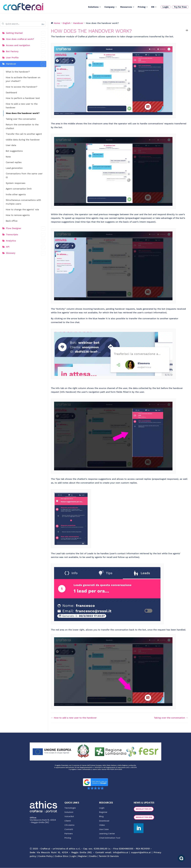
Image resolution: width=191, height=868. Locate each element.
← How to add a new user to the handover (74, 718)
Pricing (142, 7)
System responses (16, 183)
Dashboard (11, 92)
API (26, 247)
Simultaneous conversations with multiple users (23, 202)
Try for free (180, 7)
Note (8, 157)
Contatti (69, 829)
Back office (12, 221)
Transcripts (26, 235)
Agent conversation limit (19, 189)
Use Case (104, 829)
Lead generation (14, 168)
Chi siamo (69, 825)
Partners (69, 834)
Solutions (93, 7)
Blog (101, 816)
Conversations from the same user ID (24, 175)
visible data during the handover (23, 140)
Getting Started (26, 33)
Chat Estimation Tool (110, 838)
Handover (26, 64)
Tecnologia (70, 808)
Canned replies (14, 162)
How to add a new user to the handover (22, 106)
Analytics (26, 241)
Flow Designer (26, 229)
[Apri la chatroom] (181, 858)
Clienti (68, 821)
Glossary (26, 253)
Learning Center (107, 834)
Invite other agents (16, 194)
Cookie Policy (45, 856)
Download (104, 821)
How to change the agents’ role (22, 209)
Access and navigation (26, 46)
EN (153, 7)
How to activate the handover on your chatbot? (23, 79)
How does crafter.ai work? (26, 39)
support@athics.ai (141, 852)
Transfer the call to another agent (24, 134)
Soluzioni (69, 812)
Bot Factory (26, 52)
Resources (126, 7)
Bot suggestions (14, 151)
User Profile (26, 58)
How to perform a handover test (23, 98)
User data (11, 145)
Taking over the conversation (21, 119)
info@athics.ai (121, 852)
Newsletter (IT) (144, 809)
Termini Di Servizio (109, 856)
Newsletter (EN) (144, 817)
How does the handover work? (23, 113)
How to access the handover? (21, 87)
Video (102, 825)
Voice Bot (69, 816)
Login (166, 7)
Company (109, 7)
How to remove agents (18, 215)
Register (103, 812)
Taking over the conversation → (171, 718)
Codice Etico (62, 856)
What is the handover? (18, 72)
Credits (93, 856)
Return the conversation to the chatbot (22, 126)
